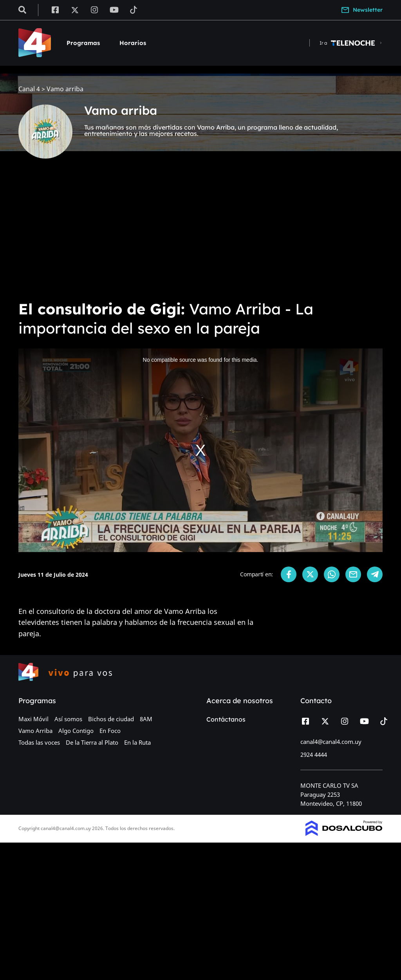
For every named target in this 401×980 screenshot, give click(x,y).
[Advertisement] (200, 235)
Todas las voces (39, 742)
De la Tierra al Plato (92, 742)
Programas (83, 43)
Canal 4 (29, 89)
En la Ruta (137, 742)
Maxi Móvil (33, 719)
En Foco (110, 731)
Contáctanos (226, 719)
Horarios (133, 43)
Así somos (68, 719)
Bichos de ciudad (111, 719)
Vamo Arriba (35, 731)
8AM (146, 719)
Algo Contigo (76, 731)
